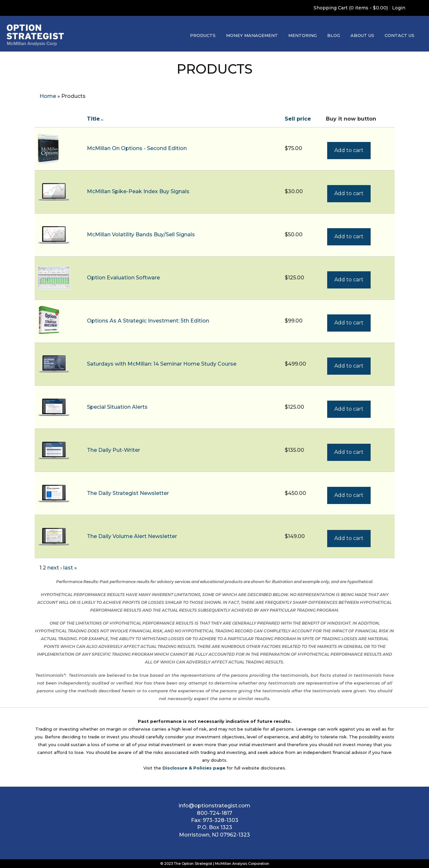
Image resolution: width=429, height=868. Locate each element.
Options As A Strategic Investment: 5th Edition (148, 321)
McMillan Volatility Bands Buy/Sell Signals (141, 235)
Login (399, 8)
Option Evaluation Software (123, 278)
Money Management (252, 35)
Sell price (298, 119)
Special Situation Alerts (117, 407)
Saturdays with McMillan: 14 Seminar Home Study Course (162, 364)
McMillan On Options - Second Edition (137, 148)
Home (48, 96)
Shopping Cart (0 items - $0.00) (351, 8)
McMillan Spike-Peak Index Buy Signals (138, 191)
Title (95, 119)
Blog (334, 35)
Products (203, 35)
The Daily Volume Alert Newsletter (132, 536)
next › (55, 568)
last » (70, 568)
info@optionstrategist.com (214, 806)
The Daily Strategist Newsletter (128, 493)
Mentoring (303, 35)
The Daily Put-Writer (113, 450)
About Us (362, 35)
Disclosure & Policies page (194, 768)
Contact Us (399, 35)
